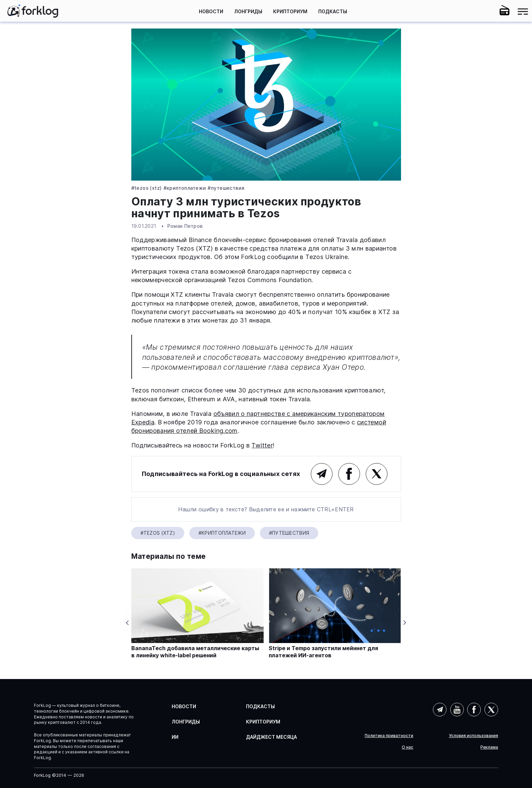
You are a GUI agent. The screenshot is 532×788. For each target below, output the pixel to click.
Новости (211, 11)
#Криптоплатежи (185, 188)
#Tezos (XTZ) (147, 188)
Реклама (489, 747)
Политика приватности (389, 736)
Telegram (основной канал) (322, 474)
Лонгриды (248, 11)
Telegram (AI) (440, 710)
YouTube (457, 710)
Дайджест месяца (271, 737)
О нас (407, 747)
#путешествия (226, 188)
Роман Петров (185, 226)
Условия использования (473, 736)
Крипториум (290, 11)
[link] (33, 11)
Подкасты (333, 11)
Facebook (349, 474)
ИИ (175, 737)
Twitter (262, 445)
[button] (486, 12)
